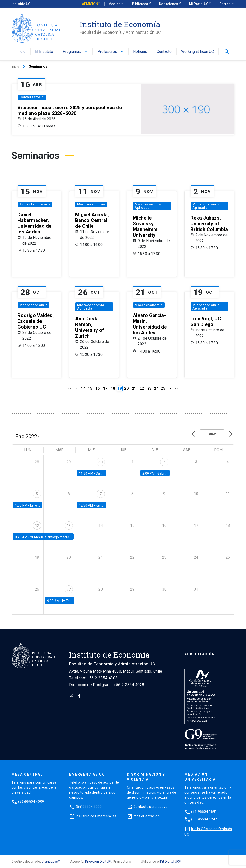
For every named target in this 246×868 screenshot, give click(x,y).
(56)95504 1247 (204, 819)
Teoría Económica (35, 204)
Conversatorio (32, 97)
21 (134, 388)
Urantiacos (50, 862)
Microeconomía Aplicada (148, 206)
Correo (227, 4)
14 (83, 388)
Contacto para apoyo (151, 807)
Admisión (90, 4)
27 (69, 590)
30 (101, 462)
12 (37, 526)
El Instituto (44, 52)
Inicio (21, 52)
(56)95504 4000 (31, 802)
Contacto (164, 52)
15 (90, 388)
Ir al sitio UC (21, 4)
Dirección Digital (97, 862)
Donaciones (169, 4)
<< (70, 388)
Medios (116, 4)
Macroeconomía (91, 204)
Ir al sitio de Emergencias (96, 816)
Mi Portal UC (199, 4)
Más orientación (147, 816)
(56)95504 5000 (89, 807)
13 (69, 526)
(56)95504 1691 (204, 812)
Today (212, 434)
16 (98, 388)
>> (176, 388)
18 (113, 388)
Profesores (111, 52)
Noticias (140, 52)
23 (149, 388)
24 (156, 388)
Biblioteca (140, 4)
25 (163, 388)
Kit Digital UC (170, 862)
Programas (75, 52)
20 (126, 388)
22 (142, 388)
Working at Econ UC (197, 52)
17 (105, 388)
